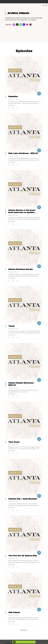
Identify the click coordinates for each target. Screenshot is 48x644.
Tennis (11, 326)
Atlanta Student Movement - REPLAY (21, 384)
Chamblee (13, 97)
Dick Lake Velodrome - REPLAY (23, 153)
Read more (12, 105)
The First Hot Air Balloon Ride (23, 556)
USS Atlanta (14, 612)
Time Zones (14, 442)
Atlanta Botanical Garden (21, 269)
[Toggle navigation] (46, 5)
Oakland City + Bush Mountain (23, 499)
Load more (24, 630)
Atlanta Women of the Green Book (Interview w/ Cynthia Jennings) (22, 211)
